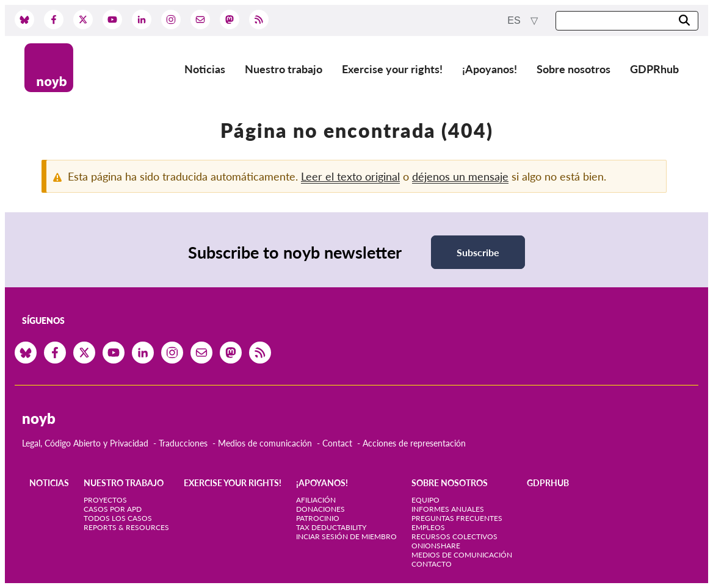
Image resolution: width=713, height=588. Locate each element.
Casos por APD (113, 509)
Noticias (205, 69)
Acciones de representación (414, 443)
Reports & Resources (126, 527)
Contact (337, 443)
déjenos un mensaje (460, 176)
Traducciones (183, 443)
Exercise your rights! (392, 69)
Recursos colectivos (454, 536)
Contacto (432, 564)
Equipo (425, 500)
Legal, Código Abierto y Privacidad (85, 443)
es (515, 20)
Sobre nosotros (574, 69)
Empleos (428, 527)
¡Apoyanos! (490, 69)
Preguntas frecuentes (457, 518)
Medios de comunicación (265, 443)
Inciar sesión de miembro (346, 536)
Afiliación (316, 500)
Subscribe (478, 252)
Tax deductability (331, 527)
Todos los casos (118, 518)
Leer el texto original (350, 176)
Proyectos (105, 500)
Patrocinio (318, 518)
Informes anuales (448, 509)
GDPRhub (654, 69)
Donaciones (320, 509)
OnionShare (436, 546)
